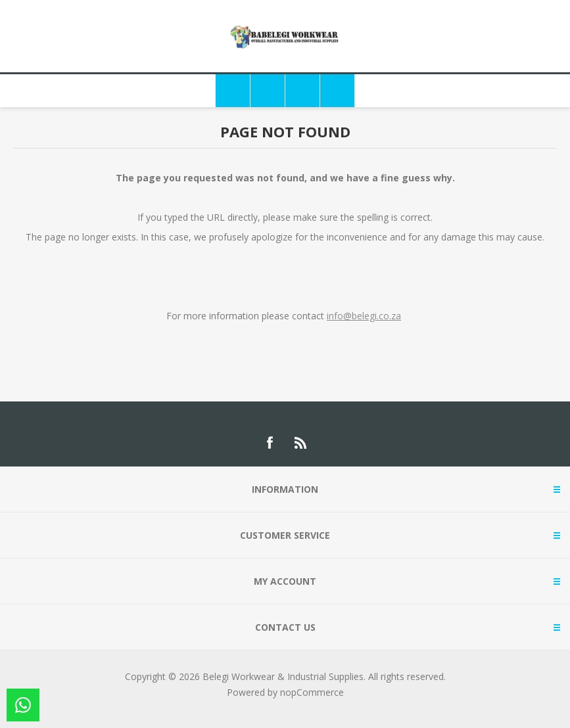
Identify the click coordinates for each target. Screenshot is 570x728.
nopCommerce (312, 692)
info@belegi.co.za (364, 316)
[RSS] (301, 443)
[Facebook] (270, 443)
